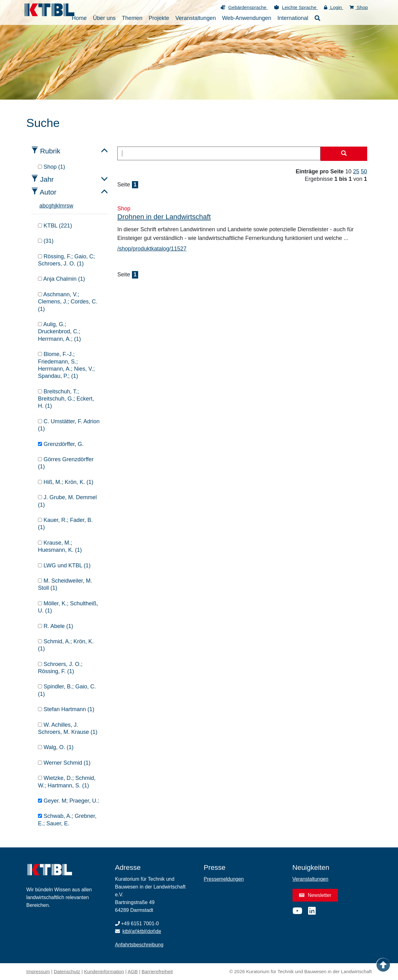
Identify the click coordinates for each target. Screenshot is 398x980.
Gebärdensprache (248, 7)
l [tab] (59, 206)
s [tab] (68, 206)
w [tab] (71, 206)
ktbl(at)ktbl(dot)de (142, 931)
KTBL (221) (55, 226)
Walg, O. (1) (56, 747)
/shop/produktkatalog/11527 (152, 249)
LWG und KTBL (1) (64, 565)
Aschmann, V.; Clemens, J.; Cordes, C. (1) (68, 302)
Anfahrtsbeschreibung (139, 945)
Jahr (47, 179)
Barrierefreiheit (157, 971)
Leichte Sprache (300, 7)
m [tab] (62, 206)
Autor (48, 192)
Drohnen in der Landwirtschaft (164, 217)
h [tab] (53, 206)
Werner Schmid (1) (64, 763)
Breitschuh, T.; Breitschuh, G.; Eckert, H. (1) (66, 399)
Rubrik (50, 151)
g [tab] (50, 206)
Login (334, 7)
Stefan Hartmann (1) (66, 709)
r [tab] (66, 206)
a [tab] (41, 206)
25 (356, 171)
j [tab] (55, 206)
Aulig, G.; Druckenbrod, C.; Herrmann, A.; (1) (59, 332)
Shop (359, 7)
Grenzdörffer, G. (61, 444)
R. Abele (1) (56, 626)
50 (364, 171)
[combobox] (219, 153)
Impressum (38, 971)
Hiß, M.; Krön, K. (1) (66, 482)
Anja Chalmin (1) (61, 279)
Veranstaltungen (311, 879)
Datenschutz (67, 971)
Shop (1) (52, 167)
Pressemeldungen (224, 879)
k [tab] (57, 206)
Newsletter (315, 895)
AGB (133, 971)
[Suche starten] (344, 154)
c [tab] (47, 206)
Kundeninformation (104, 971)
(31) (46, 241)
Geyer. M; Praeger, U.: (69, 801)
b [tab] (44, 206)
